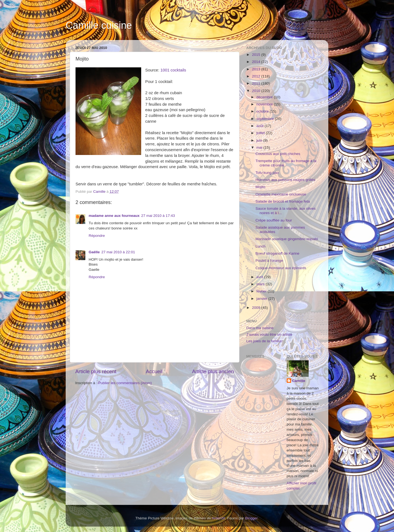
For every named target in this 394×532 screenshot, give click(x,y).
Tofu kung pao (267, 173)
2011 (257, 83)
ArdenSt (218, 518)
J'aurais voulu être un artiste (269, 334)
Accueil (154, 371)
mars (261, 284)
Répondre (97, 236)
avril (260, 277)
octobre (263, 111)
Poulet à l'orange (269, 261)
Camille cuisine (99, 25)
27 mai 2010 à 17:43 (158, 216)
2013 (257, 69)
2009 (257, 308)
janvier (262, 299)
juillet (261, 133)
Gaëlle (94, 252)
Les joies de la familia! (264, 341)
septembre (266, 119)
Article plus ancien (213, 371)
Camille (299, 381)
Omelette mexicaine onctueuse (281, 194)
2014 (257, 62)
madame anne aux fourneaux (114, 216)
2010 (257, 91)
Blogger (251, 518)
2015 (257, 55)
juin (260, 140)
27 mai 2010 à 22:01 (118, 252)
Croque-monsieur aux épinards (281, 268)
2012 (257, 76)
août (260, 126)
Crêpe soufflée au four (274, 220)
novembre (265, 104)
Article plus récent (96, 371)
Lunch (261, 246)
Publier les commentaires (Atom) (125, 383)
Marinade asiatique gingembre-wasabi (287, 239)
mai (260, 147)
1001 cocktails (173, 70)
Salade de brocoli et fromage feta (283, 201)
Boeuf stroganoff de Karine (277, 253)
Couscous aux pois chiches (278, 154)
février (262, 291)
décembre (265, 97)
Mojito (260, 187)
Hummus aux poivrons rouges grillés (285, 180)
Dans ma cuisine (260, 328)
